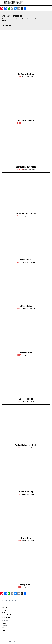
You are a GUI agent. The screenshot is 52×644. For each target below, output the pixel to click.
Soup (19, 77)
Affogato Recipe (26, 306)
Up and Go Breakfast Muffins (26, 167)
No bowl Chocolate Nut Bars (26, 213)
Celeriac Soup (26, 538)
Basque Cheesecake (26, 399)
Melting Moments (26, 584)
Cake (19, 401)
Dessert (19, 216)
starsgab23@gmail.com (28, 77)
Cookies (19, 587)
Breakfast (19, 169)
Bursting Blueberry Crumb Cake (26, 445)
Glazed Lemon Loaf (26, 260)
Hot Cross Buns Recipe (26, 120)
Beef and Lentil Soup (26, 492)
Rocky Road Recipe (26, 352)
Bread (19, 123)
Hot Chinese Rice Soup (26, 74)
